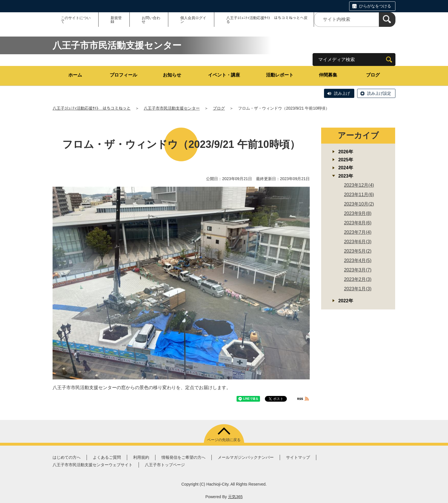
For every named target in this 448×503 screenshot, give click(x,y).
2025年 (346, 160)
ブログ (373, 75)
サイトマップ (298, 457)
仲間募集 (328, 75)
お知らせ (172, 75)
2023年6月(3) (358, 242)
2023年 (346, 176)
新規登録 (116, 20)
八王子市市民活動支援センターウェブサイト (93, 465)
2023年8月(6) (358, 223)
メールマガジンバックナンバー (246, 457)
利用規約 (141, 457)
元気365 (235, 497)
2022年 (346, 301)
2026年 (346, 152)
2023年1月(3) (358, 289)
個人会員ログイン (193, 20)
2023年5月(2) (358, 251)
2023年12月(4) (359, 185)
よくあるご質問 (107, 457)
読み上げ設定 (379, 93)
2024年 (346, 168)
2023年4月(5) (358, 260)
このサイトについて (76, 20)
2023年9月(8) (358, 213)
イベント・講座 (224, 75)
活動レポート (280, 75)
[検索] (387, 20)
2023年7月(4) (358, 232)
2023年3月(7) (358, 270)
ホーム (75, 75)
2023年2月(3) (358, 279)
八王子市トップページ (165, 465)
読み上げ (342, 93)
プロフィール (123, 75)
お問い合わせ (151, 20)
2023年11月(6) (359, 195)
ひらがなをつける (375, 6)
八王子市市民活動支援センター (172, 108)
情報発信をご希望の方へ (183, 457)
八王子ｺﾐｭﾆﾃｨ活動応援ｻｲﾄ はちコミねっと (92, 108)
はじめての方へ (67, 457)
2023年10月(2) (359, 204)
